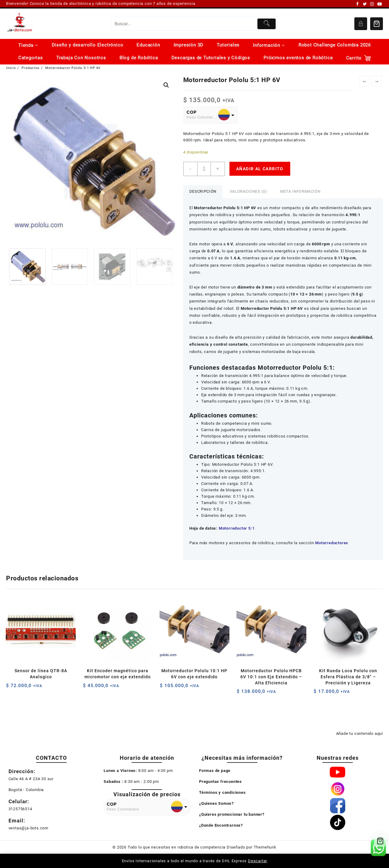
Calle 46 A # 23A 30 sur (31, 779)
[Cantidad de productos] (204, 169)
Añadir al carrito (260, 169)
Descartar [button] (258, 861)
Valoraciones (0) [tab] (248, 191)
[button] (166, 85)
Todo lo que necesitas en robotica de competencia (177, 847)
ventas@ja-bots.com (28, 828)
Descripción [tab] (203, 191)
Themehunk (265, 847)
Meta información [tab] (300, 191)
